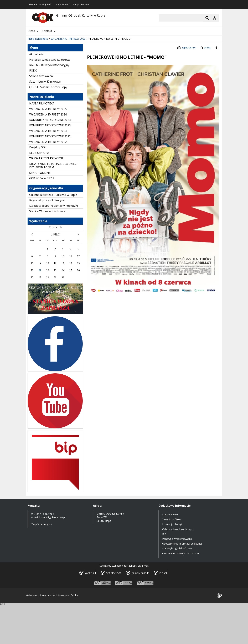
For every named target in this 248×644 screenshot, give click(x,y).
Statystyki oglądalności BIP (177, 588)
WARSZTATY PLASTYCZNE (46, 198)
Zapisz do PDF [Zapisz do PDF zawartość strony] (186, 87)
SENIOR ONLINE (40, 212)
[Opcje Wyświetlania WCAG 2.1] (215, 18)
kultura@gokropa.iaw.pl (52, 557)
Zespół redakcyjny (42, 564)
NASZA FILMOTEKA (42, 143)
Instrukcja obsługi (172, 563)
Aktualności (37, 93)
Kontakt (49, 31)
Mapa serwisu (63, 4)
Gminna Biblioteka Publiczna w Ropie (53, 234)
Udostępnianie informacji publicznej (182, 583)
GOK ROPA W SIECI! (42, 218)
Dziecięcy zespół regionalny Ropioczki (54, 245)
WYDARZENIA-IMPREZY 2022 (48, 181)
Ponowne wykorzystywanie (177, 578)
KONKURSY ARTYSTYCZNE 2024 (50, 159)
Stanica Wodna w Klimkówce (47, 250)
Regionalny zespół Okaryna (47, 239)
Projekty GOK (38, 187)
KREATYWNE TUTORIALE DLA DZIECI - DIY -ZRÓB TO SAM (54, 205)
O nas (33, 31)
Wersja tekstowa (81, 4)
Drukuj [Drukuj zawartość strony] (205, 87)
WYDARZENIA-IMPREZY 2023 (48, 170)
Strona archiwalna (41, 115)
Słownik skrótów (171, 559)
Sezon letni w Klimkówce (45, 121)
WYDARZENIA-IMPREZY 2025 (48, 148)
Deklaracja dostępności (41, 4)
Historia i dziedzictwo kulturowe (50, 99)
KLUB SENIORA (39, 192)
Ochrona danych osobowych (178, 568)
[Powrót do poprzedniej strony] (216, 87)
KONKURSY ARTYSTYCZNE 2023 (50, 165)
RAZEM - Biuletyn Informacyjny (49, 104)
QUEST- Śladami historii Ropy (48, 126)
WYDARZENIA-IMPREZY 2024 (48, 154)
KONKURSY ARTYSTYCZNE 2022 (50, 176)
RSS (164, 573)
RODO (33, 110)
